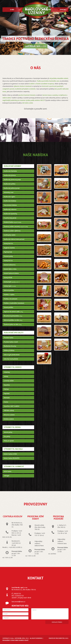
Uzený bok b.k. (9, 243)
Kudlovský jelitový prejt (12, 188)
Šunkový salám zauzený (16, 226)
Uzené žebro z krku (10, 269)
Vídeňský (7, 372)
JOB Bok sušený (9, 410)
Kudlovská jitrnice (10, 175)
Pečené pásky (8, 256)
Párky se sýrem (9, 441)
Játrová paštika (9, 290)
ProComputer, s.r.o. (62, 638)
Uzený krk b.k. (8, 261)
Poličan (6, 389)
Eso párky (7, 436)
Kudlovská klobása (10, 201)
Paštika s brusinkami (11, 299)
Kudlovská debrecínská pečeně (14, 239)
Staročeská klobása (10, 205)
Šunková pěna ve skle (13, 324)
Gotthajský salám (10, 235)
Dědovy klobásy (9, 350)
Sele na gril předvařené (12, 355)
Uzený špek (12, 282)
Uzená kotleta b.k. (10, 265)
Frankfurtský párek (10, 218)
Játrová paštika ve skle (13, 320)
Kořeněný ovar (9, 192)
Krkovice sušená (9, 415)
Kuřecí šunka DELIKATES (12, 458)
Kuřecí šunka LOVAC (11, 454)
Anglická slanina (9, 248)
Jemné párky (8, 432)
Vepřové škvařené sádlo (13, 312)
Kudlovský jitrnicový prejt (12, 180)
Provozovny (47, 10)
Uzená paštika (8, 307)
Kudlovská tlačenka (10, 171)
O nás (12, 10)
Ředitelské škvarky (10, 346)
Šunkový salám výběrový (12, 231)
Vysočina (7, 385)
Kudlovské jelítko (10, 184)
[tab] (18, 171)
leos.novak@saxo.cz (18, 602)
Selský (6, 376)
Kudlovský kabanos (10, 209)
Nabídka (29, 10)
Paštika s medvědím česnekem (14, 303)
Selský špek (10, 286)
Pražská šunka (9, 338)
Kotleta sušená (9, 419)
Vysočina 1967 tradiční (12, 406)
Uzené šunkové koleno (11, 273)
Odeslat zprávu (57, 622)
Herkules (7, 398)
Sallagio (7, 476)
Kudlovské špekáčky (10, 214)
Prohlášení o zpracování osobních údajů (15, 640)
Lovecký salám (9, 381)
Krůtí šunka (8, 471)
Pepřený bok (8, 252)
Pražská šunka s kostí (11, 342)
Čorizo (6, 402)
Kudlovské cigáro (9, 197)
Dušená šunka (13, 222)
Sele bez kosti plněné (11, 359)
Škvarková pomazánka (13, 316)
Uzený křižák (8, 278)
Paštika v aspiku (9, 295)
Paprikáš (7, 393)
